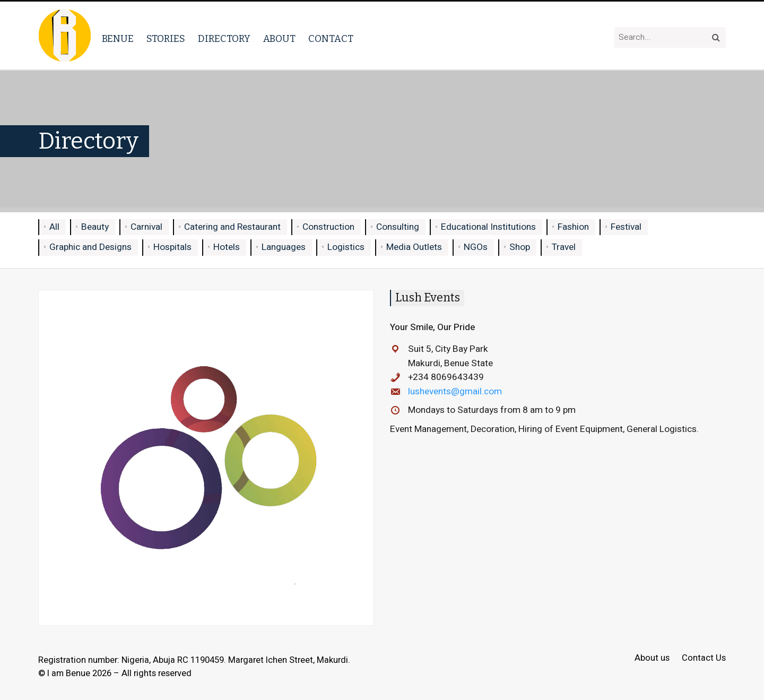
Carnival (146, 227)
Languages (284, 247)
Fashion (573, 227)
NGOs (476, 247)
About (279, 39)
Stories (166, 39)
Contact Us (704, 658)
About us (652, 658)
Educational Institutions (488, 227)
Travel (564, 247)
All (54, 227)
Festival (626, 227)
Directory (224, 39)
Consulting (398, 227)
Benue (118, 39)
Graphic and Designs (90, 247)
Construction (328, 227)
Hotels (227, 247)
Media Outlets (414, 247)
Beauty (95, 227)
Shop (520, 247)
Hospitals (172, 247)
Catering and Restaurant (232, 227)
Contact (331, 39)
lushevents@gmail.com (455, 391)
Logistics (346, 247)
